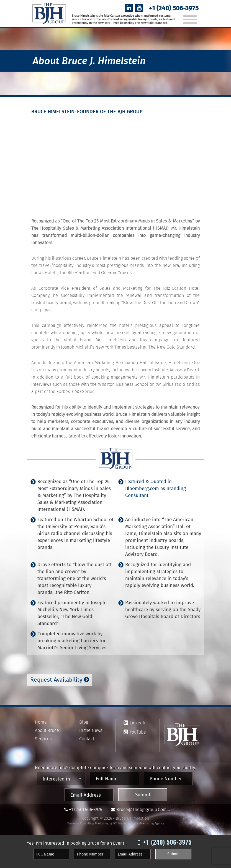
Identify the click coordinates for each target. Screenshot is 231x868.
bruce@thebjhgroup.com (142, 810)
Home (41, 722)
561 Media (120, 823)
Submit (143, 795)
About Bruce (47, 730)
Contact (87, 739)
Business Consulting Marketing (88, 823)
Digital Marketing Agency (147, 823)
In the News (91, 730)
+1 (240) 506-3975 (174, 9)
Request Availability (60, 680)
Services (43, 739)
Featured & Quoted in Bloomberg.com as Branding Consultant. (156, 489)
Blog (84, 722)
